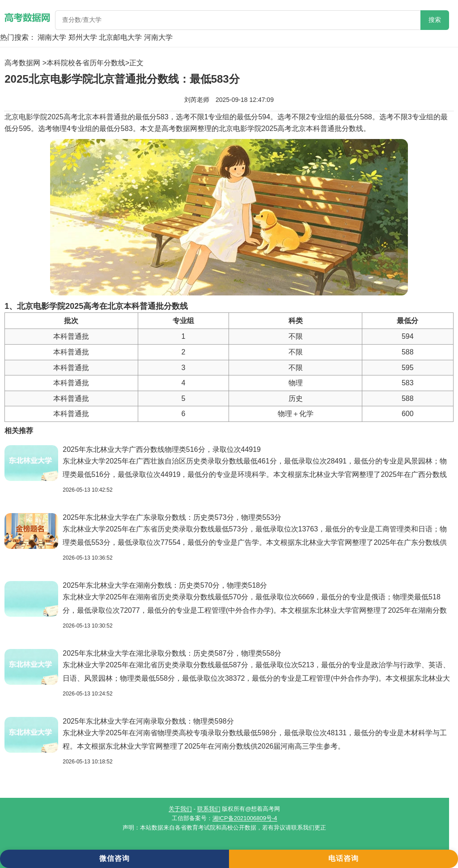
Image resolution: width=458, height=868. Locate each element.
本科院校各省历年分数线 (86, 63)
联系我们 (209, 809)
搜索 (435, 20)
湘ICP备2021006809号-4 (245, 818)
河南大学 (158, 37)
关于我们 (180, 809)
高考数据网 (22, 63)
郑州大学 (83, 37)
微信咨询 (114, 858)
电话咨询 (343, 858)
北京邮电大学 (120, 37)
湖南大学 (52, 37)
